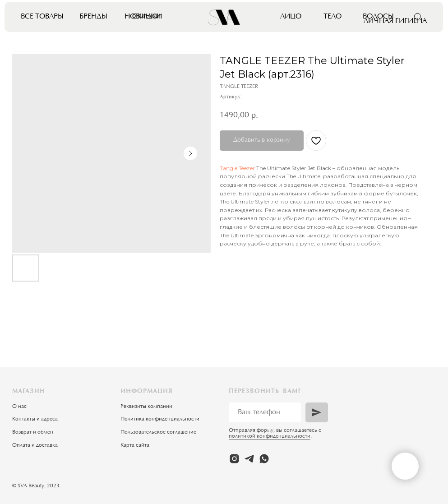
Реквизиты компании (146, 407)
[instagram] (234, 459)
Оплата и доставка (35, 445)
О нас (19, 407)
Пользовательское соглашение (158, 432)
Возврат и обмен (33, 432)
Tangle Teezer (237, 168)
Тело (333, 17)
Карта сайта (135, 445)
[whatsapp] (264, 459)
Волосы (378, 17)
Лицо (291, 17)
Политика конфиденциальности (160, 419)
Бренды (93, 17)
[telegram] (249, 459)
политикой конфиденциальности (270, 436)
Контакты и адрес (34, 419)
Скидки (147, 17)
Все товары (42, 17)
